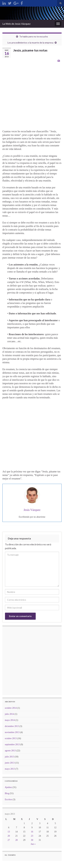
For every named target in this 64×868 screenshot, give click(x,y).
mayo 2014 (10, 720)
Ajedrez (8, 787)
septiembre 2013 (12, 744)
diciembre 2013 (12, 726)
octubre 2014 (11, 708)
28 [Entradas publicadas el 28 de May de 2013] (16, 840)
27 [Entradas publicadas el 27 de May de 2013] (9, 840)
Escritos (8, 799)
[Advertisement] (32, 98)
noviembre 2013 (12, 732)
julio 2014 (9, 714)
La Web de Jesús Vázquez (16, 24)
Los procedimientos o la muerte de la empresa (30, 43)
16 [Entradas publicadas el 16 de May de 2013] (32, 832)
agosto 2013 (10, 751)
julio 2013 (9, 757)
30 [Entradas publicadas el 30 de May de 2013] (32, 840)
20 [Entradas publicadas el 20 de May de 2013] (9, 836)
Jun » (33, 844)
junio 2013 (10, 763)
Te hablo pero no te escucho (34, 36)
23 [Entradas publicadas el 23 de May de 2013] (32, 836)
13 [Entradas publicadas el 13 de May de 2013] (9, 832)
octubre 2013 (11, 738)
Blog (7, 793)
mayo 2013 (10, 769)
